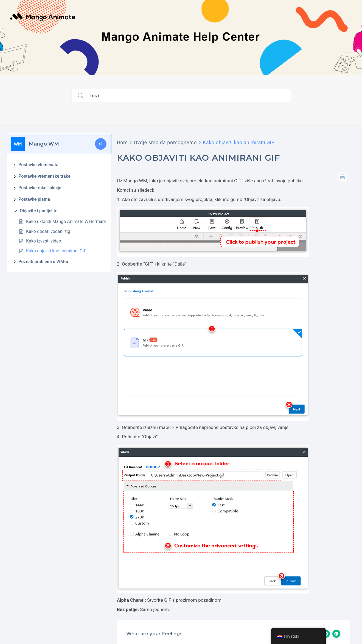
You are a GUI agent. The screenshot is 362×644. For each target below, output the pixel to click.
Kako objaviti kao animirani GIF (56, 251)
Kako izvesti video (44, 241)
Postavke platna (34, 199)
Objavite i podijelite (39, 211)
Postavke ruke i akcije (40, 188)
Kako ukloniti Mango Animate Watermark (66, 221)
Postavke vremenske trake (44, 176)
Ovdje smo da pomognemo (165, 142)
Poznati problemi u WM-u (43, 262)
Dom (122, 142)
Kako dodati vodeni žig (48, 231)
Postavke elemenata (38, 165)
